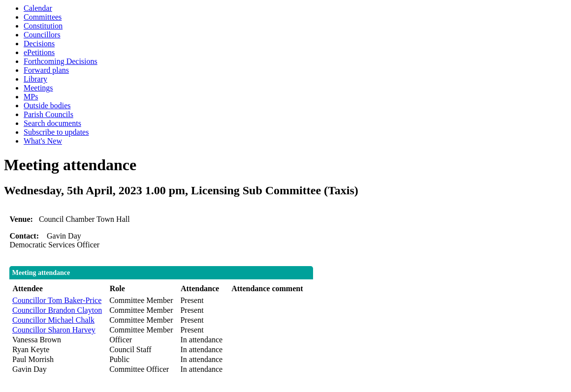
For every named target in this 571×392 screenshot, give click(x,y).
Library (35, 79)
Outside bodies (47, 106)
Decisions (39, 44)
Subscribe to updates (56, 132)
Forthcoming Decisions (61, 61)
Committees (43, 17)
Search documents (52, 123)
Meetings (38, 88)
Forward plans (46, 70)
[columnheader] (58, 289)
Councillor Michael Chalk (53, 320)
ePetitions (39, 52)
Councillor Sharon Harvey (54, 330)
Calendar (38, 8)
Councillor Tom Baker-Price (57, 300)
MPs (31, 97)
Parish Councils (48, 114)
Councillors (42, 35)
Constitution (43, 26)
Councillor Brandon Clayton (57, 310)
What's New (43, 141)
